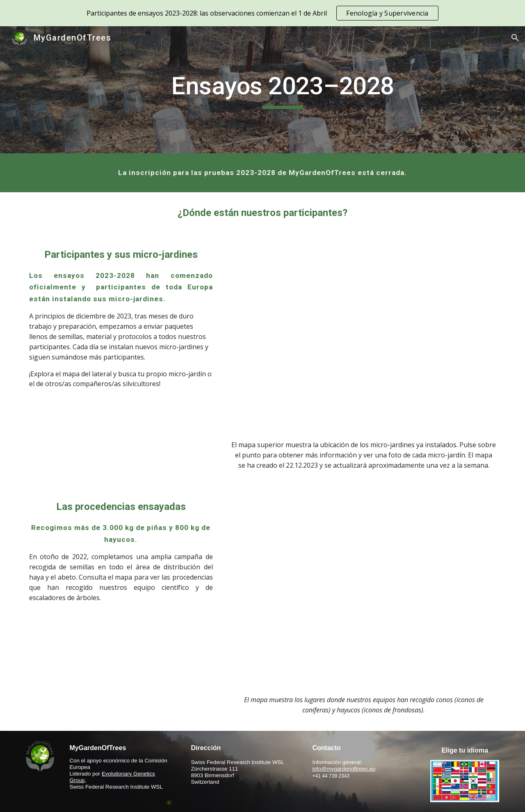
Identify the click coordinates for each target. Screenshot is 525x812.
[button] (515, 38)
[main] (283, 90)
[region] (262, 13)
